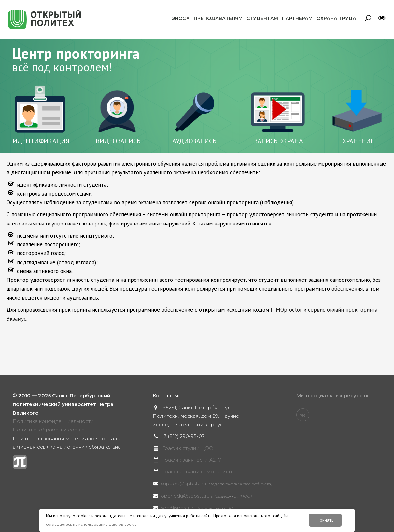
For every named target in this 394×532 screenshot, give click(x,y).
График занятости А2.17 (192, 460)
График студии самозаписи (197, 472)
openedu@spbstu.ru (206, 496)
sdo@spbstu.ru (198, 508)
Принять (325, 520)
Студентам (262, 18)
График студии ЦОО (188, 448)
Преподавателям (218, 18)
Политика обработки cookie (49, 430)
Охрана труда (336, 18)
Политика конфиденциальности (53, 421)
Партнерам (297, 18)
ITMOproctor (286, 310)
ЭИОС (179, 18)
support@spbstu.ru (217, 483)
